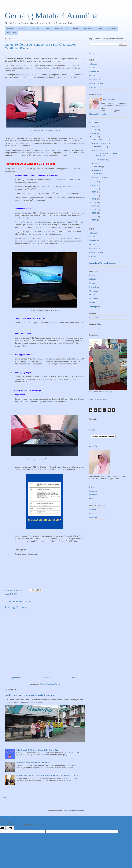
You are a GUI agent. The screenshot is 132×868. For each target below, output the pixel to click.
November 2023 (101, 143)
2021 (94, 185)
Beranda (10, 29)
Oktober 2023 (100, 147)
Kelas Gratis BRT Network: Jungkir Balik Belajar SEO (37, 750)
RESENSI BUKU (96, 84)
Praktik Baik (12, 33)
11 (29, 345)
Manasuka (94, 291)
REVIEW (14, 594)
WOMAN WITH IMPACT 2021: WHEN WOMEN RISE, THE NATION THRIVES (47, 776)
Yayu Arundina (109, 99)
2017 (94, 199)
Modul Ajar (22, 29)
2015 (94, 206)
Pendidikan (88, 29)
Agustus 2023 (100, 160)
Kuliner (47, 29)
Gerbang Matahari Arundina (51, 16)
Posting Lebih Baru (14, 678)
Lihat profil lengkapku (98, 114)
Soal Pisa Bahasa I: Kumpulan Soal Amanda (34, 763)
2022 (94, 182)
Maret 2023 (99, 170)
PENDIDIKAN (95, 80)
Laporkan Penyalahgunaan (103, 263)
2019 (94, 192)
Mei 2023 (98, 167)
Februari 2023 (100, 174)
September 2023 (101, 150)
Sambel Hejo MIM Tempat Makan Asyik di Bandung (30, 695)
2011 (94, 220)
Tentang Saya (95, 307)
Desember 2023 (101, 140)
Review (76, 29)
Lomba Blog (111, 29)
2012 (94, 217)
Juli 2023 (98, 163)
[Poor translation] (10, 828)
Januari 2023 (100, 177)
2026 (94, 126)
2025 (94, 130)
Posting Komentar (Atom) (50, 684)
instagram (93, 495)
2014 (94, 210)
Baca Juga (94, 317)
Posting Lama (77, 678)
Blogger (81, 810)
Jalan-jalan (35, 29)
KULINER (93, 68)
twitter (92, 499)
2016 (94, 203)
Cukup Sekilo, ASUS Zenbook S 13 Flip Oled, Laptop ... (106, 154)
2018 (94, 196)
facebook (93, 491)
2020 (94, 189)
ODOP (99, 29)
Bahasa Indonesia (61, 29)
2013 (94, 213)
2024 (94, 133)
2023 (94, 137)
